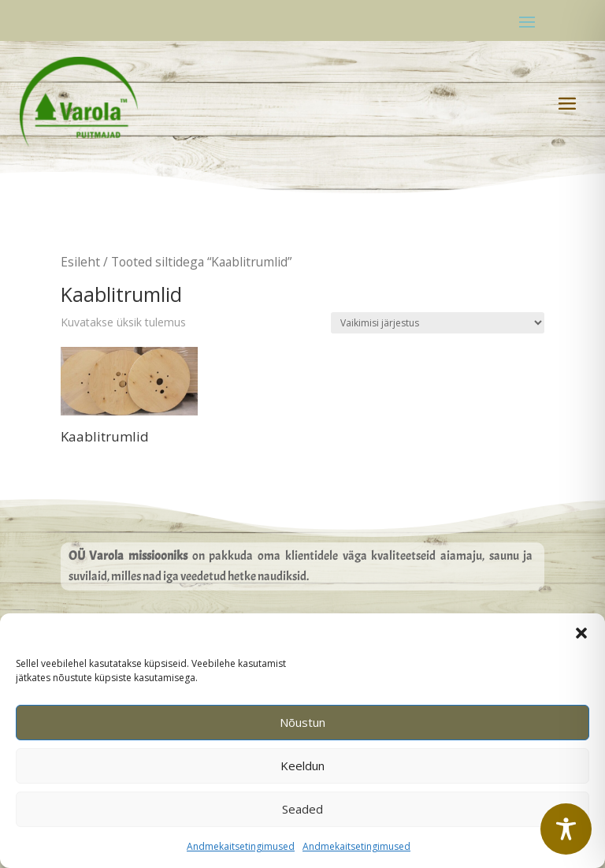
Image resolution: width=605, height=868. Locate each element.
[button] (581, 642)
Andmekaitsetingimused (241, 855)
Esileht (80, 262)
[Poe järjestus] (438, 323)
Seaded (302, 818)
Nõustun (302, 731)
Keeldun (302, 774)
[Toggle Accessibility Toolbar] (566, 829)
